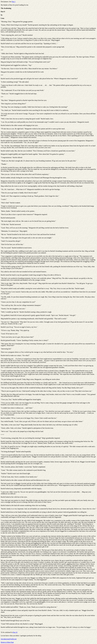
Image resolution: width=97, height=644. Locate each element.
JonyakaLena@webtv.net (9, 639)
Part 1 (14, 2)
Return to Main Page (7, 642)
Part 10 (15, 632)
